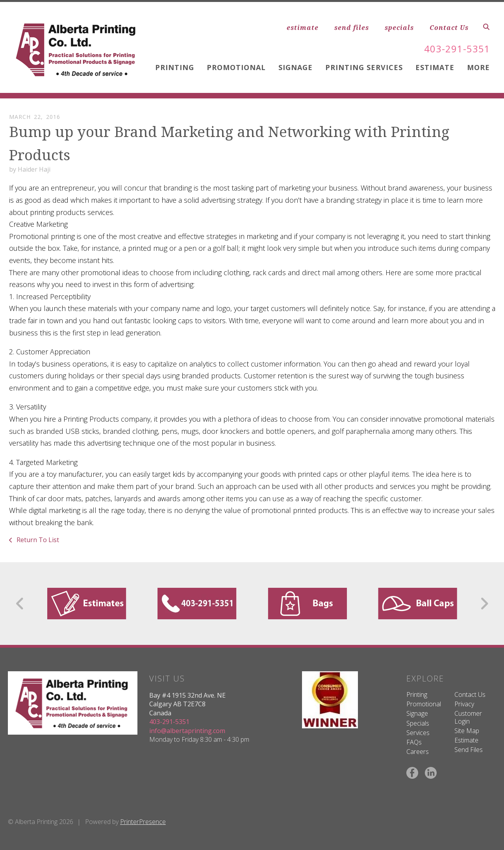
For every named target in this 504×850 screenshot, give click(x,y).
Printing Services (364, 67)
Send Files (469, 750)
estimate (303, 28)
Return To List (37, 540)
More (478, 67)
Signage (296, 67)
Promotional (236, 67)
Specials (418, 723)
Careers (418, 752)
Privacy (464, 704)
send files (352, 28)
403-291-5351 (457, 49)
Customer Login (468, 717)
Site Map (467, 731)
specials (399, 28)
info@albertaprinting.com (187, 731)
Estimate (435, 67)
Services (418, 733)
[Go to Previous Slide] (20, 604)
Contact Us (449, 28)
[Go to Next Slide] (484, 604)
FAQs (414, 742)
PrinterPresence (143, 822)
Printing (175, 67)
